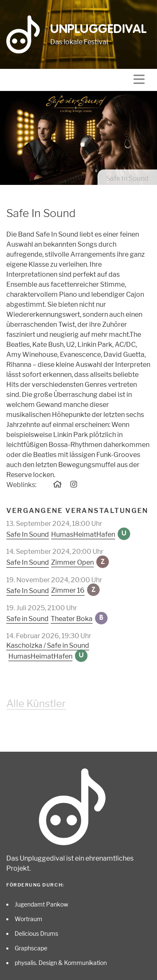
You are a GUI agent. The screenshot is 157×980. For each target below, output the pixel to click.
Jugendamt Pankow (41, 904)
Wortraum (28, 919)
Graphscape (31, 948)
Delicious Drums (36, 933)
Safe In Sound (28, 534)
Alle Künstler (36, 703)
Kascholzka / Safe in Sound (48, 645)
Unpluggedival (99, 30)
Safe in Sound (27, 619)
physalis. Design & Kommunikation (61, 963)
